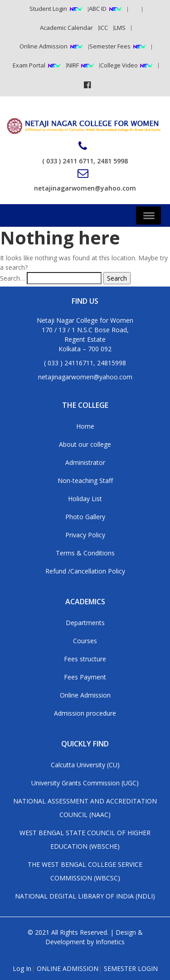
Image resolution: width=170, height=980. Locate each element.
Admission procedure (85, 713)
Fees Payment (85, 677)
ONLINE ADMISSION (68, 968)
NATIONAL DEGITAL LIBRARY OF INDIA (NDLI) (85, 896)
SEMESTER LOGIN (131, 968)
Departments (85, 623)
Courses (85, 641)
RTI (132, 9)
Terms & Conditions (85, 553)
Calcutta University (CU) (85, 765)
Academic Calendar (66, 28)
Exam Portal (29, 65)
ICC (104, 28)
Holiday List (85, 499)
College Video (120, 65)
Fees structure (85, 659)
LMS (120, 28)
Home (85, 426)
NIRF (74, 65)
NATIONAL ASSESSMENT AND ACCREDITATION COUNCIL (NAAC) (85, 808)
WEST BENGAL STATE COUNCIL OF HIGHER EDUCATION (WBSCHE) (85, 839)
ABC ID (98, 9)
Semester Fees (110, 46)
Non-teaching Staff (85, 480)
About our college (85, 444)
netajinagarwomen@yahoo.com (85, 180)
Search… (12, 278)
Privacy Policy (85, 535)
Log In (22, 968)
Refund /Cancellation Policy (85, 571)
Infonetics (110, 942)
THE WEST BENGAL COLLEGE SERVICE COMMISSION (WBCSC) (85, 871)
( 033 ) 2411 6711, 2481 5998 (85, 153)
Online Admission (44, 46)
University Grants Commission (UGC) (85, 783)
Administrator (85, 462)
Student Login (48, 9)
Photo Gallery (85, 517)
